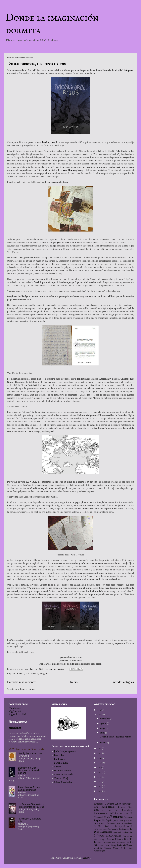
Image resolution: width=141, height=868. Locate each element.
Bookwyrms (60, 759)
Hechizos (28, 418)
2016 (100, 782)
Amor (118, 804)
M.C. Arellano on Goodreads (26, 750)
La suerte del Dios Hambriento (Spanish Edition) (29, 770)
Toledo (129, 845)
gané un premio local (66, 243)
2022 (100, 753)
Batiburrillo (108, 807)
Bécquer (122, 807)
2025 (100, 710)
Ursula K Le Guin (123, 848)
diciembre (105, 719)
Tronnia (108, 848)
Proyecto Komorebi (64, 775)
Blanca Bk (59, 755)
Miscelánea (15, 728)
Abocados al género (104, 804)
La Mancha (113, 829)
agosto (104, 723)
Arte (96, 807)
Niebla (26, 485)
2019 (100, 768)
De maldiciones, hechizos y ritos (36, 64)
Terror (107, 845)
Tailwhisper (99, 845)
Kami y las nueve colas (30, 753)
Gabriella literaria (63, 771)
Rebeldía (128, 839)
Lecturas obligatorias (123, 832)
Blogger (87, 858)
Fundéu (58, 767)
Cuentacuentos (100, 813)
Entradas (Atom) (28, 689)
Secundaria (121, 842)
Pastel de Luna (61, 763)
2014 (100, 791)
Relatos (98, 842)
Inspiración (100, 821)
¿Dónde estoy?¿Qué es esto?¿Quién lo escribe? (17, 712)
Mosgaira (129, 70)
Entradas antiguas (123, 682)
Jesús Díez (118, 821)
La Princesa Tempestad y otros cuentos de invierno (31, 806)
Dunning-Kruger (76, 170)
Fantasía (21, 674)
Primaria (119, 839)
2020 (100, 763)
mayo (103, 728)
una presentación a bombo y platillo (41, 142)
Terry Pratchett (118, 845)
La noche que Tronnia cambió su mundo (29, 789)
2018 (100, 772)
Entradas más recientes (22, 682)
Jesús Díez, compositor (65, 751)
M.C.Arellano (32, 674)
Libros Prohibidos (63, 782)
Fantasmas (128, 817)
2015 (100, 787)
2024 (100, 715)
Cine (130, 807)
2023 (100, 749)
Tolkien (98, 848)
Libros (99, 836)
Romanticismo (109, 842)
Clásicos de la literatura (113, 810)
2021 (100, 758)
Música (111, 839)
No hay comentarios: (55, 669)
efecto (65, 170)
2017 (100, 777)
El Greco (124, 813)
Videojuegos (99, 851)
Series (130, 842)
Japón (109, 821)
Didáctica (113, 813)
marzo (103, 743)
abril (103, 733)
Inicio (74, 682)
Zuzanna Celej (61, 779)
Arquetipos (127, 804)
